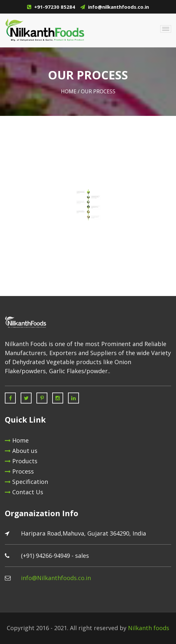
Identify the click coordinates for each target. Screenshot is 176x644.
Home (69, 91)
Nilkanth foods (149, 628)
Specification (26, 482)
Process (19, 471)
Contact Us (24, 492)
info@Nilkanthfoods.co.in (56, 578)
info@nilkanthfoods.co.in (118, 7)
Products (21, 461)
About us (21, 451)
